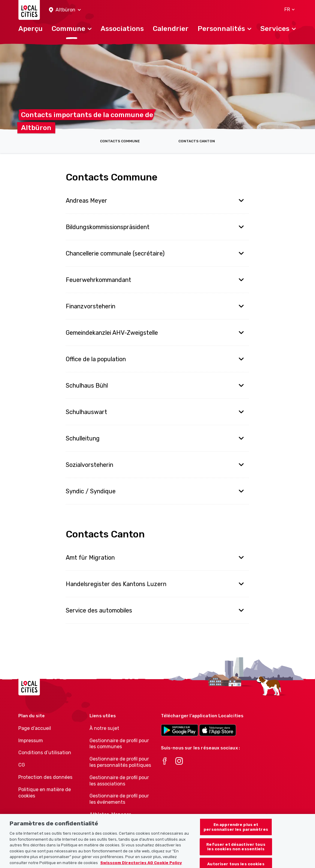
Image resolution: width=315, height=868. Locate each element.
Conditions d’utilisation (45, 753)
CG (22, 765)
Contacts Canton (197, 141)
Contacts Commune (120, 141)
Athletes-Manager (110, 814)
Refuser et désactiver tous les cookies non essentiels (236, 853)
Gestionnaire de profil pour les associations (119, 781)
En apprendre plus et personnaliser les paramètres (236, 834)
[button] (65, 10)
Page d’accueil (35, 728)
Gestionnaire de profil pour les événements (119, 799)
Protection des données (45, 777)
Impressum (31, 741)
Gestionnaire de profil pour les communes (119, 744)
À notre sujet (104, 728)
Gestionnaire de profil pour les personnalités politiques (120, 762)
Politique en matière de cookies (45, 793)
